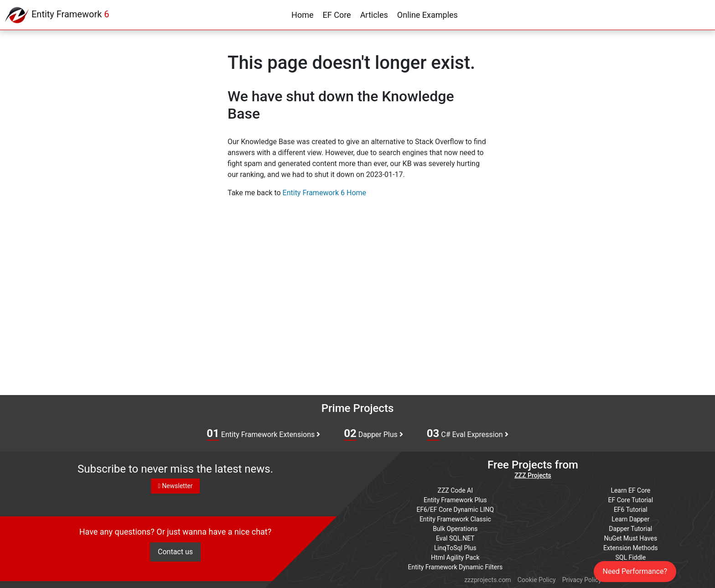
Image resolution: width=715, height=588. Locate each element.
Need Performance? (635, 571)
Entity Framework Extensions (263, 434)
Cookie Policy (537, 580)
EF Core (337, 15)
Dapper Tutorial (630, 529)
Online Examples (427, 15)
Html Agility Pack (455, 557)
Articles (374, 15)
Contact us (175, 552)
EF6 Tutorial (631, 510)
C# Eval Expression (468, 434)
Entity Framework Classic (455, 519)
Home (302, 15)
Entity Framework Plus (455, 500)
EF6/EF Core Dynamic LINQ (455, 510)
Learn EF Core (630, 490)
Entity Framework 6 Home (324, 193)
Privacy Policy (582, 580)
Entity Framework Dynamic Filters (455, 567)
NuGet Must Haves (630, 538)
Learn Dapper (630, 519)
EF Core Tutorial (631, 500)
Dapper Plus (373, 434)
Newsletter (176, 486)
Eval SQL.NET (455, 538)
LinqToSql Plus (455, 548)
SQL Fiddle (630, 557)
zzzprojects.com (487, 580)
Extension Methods (631, 548)
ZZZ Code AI (455, 490)
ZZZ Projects (533, 475)
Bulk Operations (455, 529)
